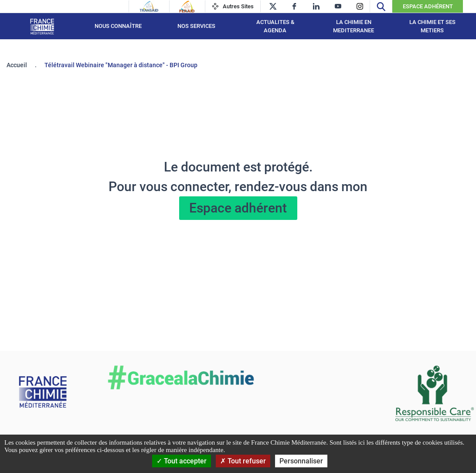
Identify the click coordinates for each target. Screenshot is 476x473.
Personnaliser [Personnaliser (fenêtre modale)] (301, 461)
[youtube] (338, 6)
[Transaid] (149, 7)
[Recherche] (381, 6)
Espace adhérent (238, 208)
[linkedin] (316, 6)
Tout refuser (243, 461)
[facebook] (294, 6)
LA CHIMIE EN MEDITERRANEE (354, 26)
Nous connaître (118, 26)
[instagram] (360, 6)
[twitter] (273, 6)
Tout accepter (182, 461)
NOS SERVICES (196, 26)
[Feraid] (187, 7)
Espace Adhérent (428, 6)
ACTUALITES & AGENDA (275, 26)
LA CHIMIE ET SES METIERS (432, 26)
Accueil (17, 65)
